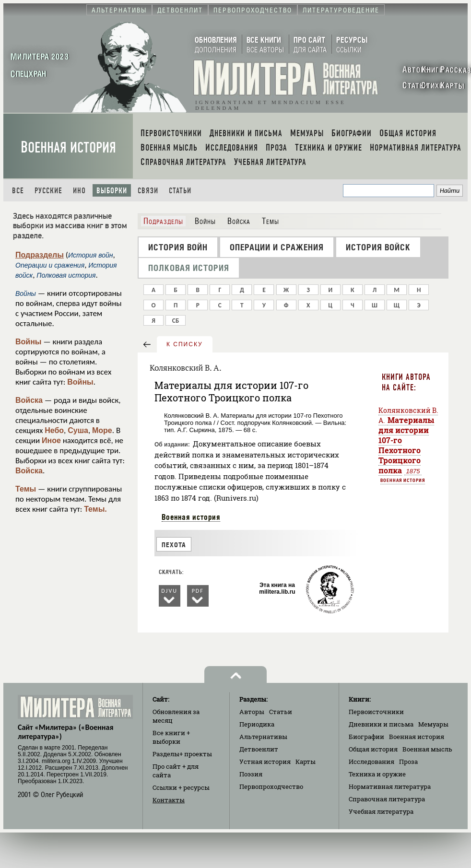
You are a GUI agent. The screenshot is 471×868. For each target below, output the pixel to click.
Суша (78, 430)
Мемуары (433, 724)
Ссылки (181, 787)
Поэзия (251, 774)
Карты (306, 762)
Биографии (366, 737)
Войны (29, 342)
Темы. (95, 509)
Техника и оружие (377, 774)
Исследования (371, 762)
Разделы (182, 754)
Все (18, 191)
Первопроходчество (271, 786)
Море (102, 430)
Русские (48, 191)
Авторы (252, 712)
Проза (408, 762)
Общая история (373, 749)
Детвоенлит (259, 749)
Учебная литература (381, 811)
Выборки (112, 191)
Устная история (265, 762)
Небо (54, 430)
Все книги (171, 737)
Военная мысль (427, 749)
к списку (185, 344)
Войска (29, 400)
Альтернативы (263, 737)
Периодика (257, 724)
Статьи (180, 191)
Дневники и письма (381, 724)
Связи (148, 191)
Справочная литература (387, 799)
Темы (26, 489)
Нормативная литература (390, 786)
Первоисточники (376, 712)
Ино (79, 191)
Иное (51, 440)
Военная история (68, 147)
